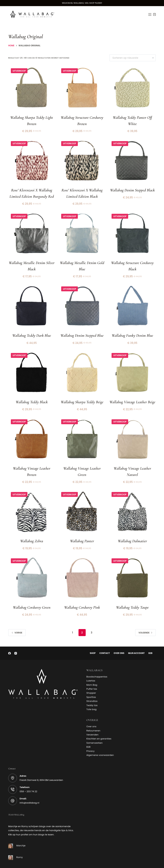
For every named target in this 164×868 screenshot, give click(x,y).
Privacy (90, 738)
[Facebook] (10, 641)
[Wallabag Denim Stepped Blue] (82, 301)
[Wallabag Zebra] (32, 502)
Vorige (17, 620)
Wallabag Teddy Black (32, 394)
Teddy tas (92, 692)
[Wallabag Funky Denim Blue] (132, 301)
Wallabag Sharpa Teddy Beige (82, 394)
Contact (104, 640)
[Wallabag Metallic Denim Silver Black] (32, 230)
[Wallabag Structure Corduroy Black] (132, 230)
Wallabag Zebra (32, 530)
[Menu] (150, 14)
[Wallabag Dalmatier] (132, 502)
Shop (92, 640)
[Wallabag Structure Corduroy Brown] (82, 89)
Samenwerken (95, 730)
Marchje (21, 833)
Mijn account (137, 640)
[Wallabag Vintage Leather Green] (82, 432)
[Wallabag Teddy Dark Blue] (32, 301)
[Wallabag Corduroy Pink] (82, 567)
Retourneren (93, 718)
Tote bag (91, 697)
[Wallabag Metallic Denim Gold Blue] (82, 230)
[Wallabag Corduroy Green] (32, 567)
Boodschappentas (97, 664)
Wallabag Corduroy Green (32, 595)
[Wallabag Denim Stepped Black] (132, 160)
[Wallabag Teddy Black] (32, 366)
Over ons (119, 640)
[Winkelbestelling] (133, 58)
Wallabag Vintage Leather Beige (132, 394)
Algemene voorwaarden (100, 742)
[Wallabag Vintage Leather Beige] (132, 366)
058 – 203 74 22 (28, 779)
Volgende (145, 620)
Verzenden (92, 722)
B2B (151, 640)
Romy (19, 845)
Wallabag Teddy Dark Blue (32, 329)
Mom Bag (92, 672)
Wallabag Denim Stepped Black (132, 188)
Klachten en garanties (99, 726)
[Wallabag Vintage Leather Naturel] (132, 432)
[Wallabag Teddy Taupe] (132, 567)
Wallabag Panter (82, 530)
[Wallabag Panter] (82, 502)
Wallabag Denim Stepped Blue (82, 329)
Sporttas (91, 684)
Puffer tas (92, 676)
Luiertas (91, 668)
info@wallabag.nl (29, 790)
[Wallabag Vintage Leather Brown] (32, 432)
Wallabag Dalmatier (132, 530)
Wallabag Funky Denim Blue (132, 329)
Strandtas (92, 688)
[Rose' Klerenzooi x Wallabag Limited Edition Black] (82, 160)
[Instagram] (16, 641)
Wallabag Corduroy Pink (82, 595)
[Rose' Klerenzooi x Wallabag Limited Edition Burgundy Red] (32, 160)
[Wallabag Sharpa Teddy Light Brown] (32, 89)
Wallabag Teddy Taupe (132, 595)
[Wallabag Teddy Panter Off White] (132, 89)
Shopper (91, 680)
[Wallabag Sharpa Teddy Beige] (82, 366)
